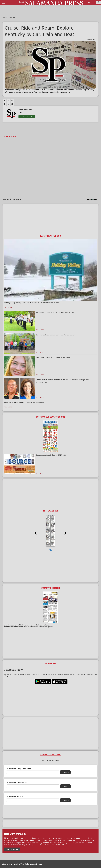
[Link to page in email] (12, 100)
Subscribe (65, 772)
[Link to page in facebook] (5, 100)
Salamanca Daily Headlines (19, 768)
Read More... (9, 308)
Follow (28, 117)
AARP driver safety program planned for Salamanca (24, 402)
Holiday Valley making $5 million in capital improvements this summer (31, 303)
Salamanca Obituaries (16, 782)
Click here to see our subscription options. (39, 627)
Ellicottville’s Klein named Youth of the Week (53, 357)
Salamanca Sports (14, 796)
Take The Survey (12, 849)
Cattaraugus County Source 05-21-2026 (51, 455)
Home (5, 17)
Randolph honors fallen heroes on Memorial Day (55, 312)
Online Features (14, 17)
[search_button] (89, 2)
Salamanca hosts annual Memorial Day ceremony (55, 335)
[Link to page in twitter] (8, 100)
